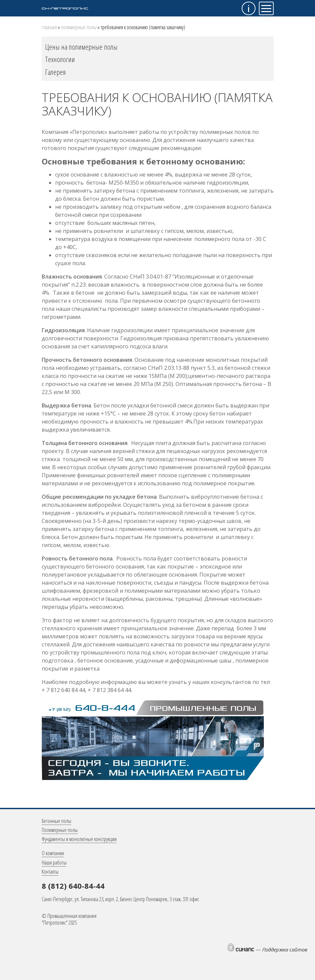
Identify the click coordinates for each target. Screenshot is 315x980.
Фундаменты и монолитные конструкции (79, 839)
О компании (53, 853)
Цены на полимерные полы (81, 47)
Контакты (50, 872)
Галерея (55, 72)
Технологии (60, 59)
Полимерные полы (79, 27)
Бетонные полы (56, 821)
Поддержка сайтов (285, 949)
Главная (49, 27)
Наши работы (54, 863)
